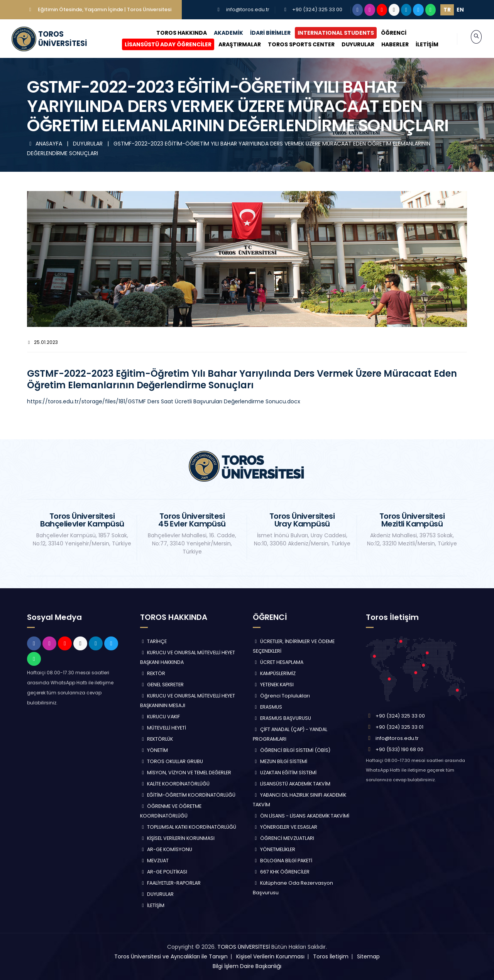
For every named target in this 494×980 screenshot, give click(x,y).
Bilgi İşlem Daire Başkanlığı (247, 966)
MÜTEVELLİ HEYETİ (163, 728)
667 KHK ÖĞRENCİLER (281, 872)
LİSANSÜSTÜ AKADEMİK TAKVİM (292, 784)
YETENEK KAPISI (273, 685)
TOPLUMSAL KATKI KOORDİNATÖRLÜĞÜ (188, 827)
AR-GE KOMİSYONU (166, 849)
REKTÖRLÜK (157, 739)
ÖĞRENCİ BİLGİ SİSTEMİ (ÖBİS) (292, 750)
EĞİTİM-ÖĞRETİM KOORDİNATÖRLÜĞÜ (188, 795)
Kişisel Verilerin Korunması (270, 956)
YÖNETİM (154, 750)
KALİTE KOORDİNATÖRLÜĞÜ (175, 784)
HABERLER (387, 44)
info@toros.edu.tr (248, 9)
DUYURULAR (350, 44)
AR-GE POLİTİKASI (164, 872)
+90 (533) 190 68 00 (399, 749)
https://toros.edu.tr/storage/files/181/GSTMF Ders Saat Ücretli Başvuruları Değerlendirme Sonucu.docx (164, 401)
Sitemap (368, 956)
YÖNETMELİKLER (274, 849)
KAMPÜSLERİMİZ (274, 673)
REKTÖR (153, 673)
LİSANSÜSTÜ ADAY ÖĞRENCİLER (160, 44)
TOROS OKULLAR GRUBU (172, 761)
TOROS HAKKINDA (173, 33)
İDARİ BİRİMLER (262, 33)
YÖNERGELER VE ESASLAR (285, 827)
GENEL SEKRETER (162, 685)
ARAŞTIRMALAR (232, 44)
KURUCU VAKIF (160, 717)
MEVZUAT (155, 861)
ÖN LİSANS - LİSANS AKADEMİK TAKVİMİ (301, 816)
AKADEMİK (220, 33)
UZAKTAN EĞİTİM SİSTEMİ (285, 773)
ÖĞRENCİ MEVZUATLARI (283, 838)
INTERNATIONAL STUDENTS (328, 33)
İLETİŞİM (419, 44)
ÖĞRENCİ (386, 33)
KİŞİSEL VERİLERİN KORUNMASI (178, 838)
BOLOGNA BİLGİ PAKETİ (283, 861)
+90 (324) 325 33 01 (399, 727)
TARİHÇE (154, 641)
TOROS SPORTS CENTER (293, 44)
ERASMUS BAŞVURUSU (282, 718)
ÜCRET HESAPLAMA (278, 662)
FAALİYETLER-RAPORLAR (171, 883)
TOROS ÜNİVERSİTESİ (244, 947)
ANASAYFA (45, 144)
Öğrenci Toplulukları (281, 696)
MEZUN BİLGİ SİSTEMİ (280, 761)
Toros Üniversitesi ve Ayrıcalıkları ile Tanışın (171, 956)
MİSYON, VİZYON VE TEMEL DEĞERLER (186, 773)
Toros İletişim (331, 956)
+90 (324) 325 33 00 (317, 9)
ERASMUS (267, 707)
